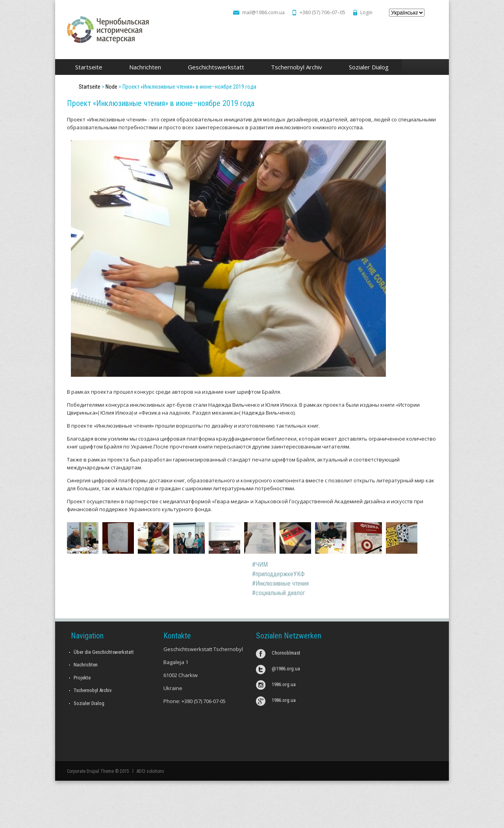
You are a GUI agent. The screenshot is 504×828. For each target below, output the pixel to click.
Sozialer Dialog (367, 68)
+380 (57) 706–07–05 (322, 12)
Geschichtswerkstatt (214, 68)
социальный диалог (280, 593)
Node (111, 87)
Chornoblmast (286, 653)
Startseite (89, 67)
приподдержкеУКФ (280, 574)
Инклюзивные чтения (282, 583)
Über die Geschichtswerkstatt (104, 652)
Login (366, 12)
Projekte (82, 678)
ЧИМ (262, 565)
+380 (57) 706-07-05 (204, 701)
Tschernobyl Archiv (294, 68)
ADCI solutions (150, 771)
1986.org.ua (284, 684)
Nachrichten (145, 67)
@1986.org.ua (286, 669)
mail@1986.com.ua (263, 12)
